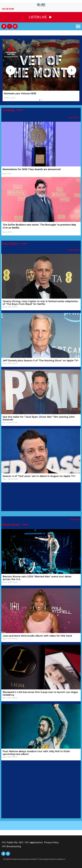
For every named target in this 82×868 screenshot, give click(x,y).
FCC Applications (34, 842)
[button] (78, 26)
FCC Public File (10, 842)
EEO (21, 842)
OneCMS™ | (34, 859)
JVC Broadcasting (11, 846)
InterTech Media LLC (57, 859)
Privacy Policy (51, 842)
